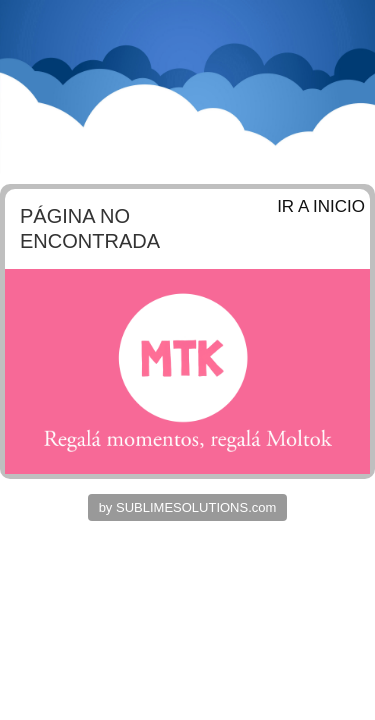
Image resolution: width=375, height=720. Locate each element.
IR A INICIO (321, 206)
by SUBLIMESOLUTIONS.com (188, 507)
